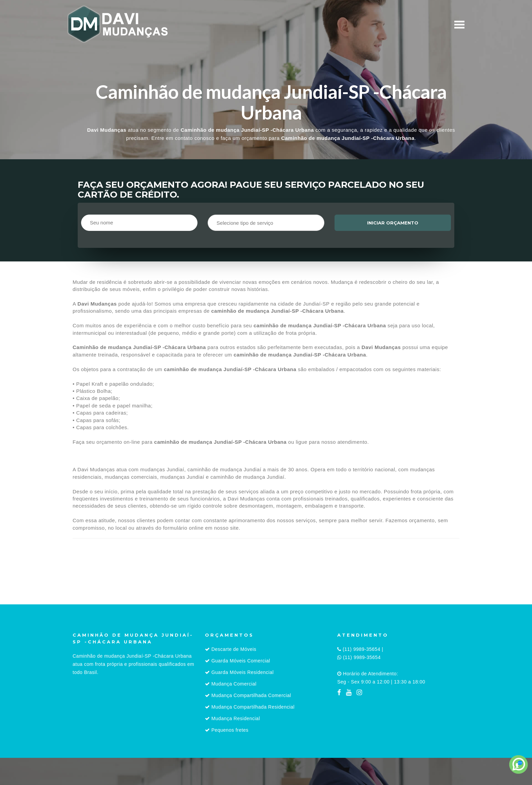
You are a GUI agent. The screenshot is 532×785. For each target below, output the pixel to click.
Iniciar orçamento (393, 223)
